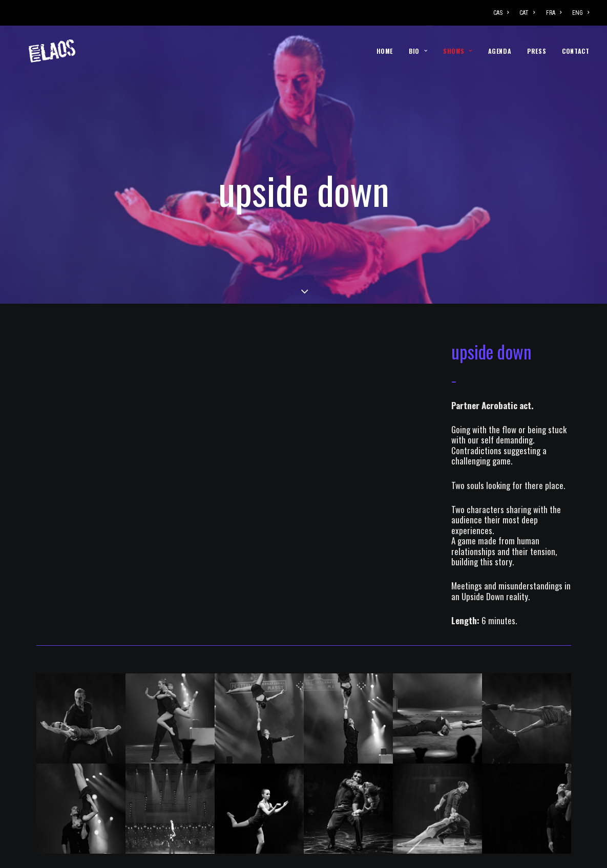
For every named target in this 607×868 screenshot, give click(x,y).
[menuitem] (503, 13)
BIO (418, 51)
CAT (527, 13)
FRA (554, 13)
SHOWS (457, 51)
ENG (581, 13)
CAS (501, 13)
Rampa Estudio (337, 854)
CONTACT (575, 51)
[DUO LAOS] (41, 51)
